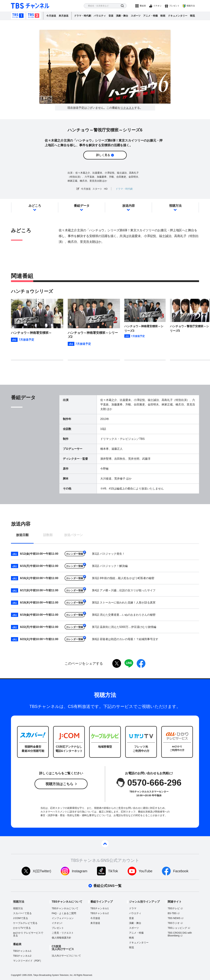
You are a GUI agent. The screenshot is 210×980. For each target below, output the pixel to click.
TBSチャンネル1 (18, 16)
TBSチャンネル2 (34, 16)
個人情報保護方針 (61, 938)
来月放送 (64, 16)
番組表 (143, 6)
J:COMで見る (21, 918)
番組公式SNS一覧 (107, 886)
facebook (141, 663)
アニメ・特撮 (150, 16)
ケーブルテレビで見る (25, 923)
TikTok (113, 871)
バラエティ (100, 16)
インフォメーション (63, 918)
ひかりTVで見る (22, 928)
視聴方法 (191, 6)
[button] (139, 367)
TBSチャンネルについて (65, 908)
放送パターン (73, 535)
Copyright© (16, 975)
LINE (129, 663)
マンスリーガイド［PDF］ (28, 961)
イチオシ (157, 6)
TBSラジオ (174, 923)
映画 (163, 16)
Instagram (80, 871)
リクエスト (127, 108)
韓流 (192, 16)
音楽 (111, 16)
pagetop (105, 844)
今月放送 (51, 16)
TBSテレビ (174, 908)
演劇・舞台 (122, 16)
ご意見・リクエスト (63, 933)
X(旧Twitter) (42, 871)
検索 (122, 6)
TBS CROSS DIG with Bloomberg (180, 934)
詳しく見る (103, 155)
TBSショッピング (177, 928)
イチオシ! (57, 923)
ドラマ (133, 908)
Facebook (181, 871)
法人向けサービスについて (66, 956)
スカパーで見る (22, 913)
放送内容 (129, 206)
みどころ (35, 206)
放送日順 (22, 535)
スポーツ (136, 16)
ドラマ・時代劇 (83, 16)
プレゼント (174, 6)
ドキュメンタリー (178, 16)
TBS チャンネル (30, 6)
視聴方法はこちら (59, 784)
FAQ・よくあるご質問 (64, 913)
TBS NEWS (174, 918)
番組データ (82, 206)
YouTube (146, 871)
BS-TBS (172, 913)
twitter (117, 663)
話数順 (48, 535)
